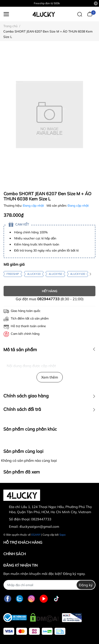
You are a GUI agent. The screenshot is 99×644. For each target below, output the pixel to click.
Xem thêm (50, 377)
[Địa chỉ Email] (49, 585)
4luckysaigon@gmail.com (39, 527)
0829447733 (48, 299)
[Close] (96, 3)
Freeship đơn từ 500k (47, 3)
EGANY (36, 535)
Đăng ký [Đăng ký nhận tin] (86, 585)
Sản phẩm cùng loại (23, 451)
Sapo (62, 535)
